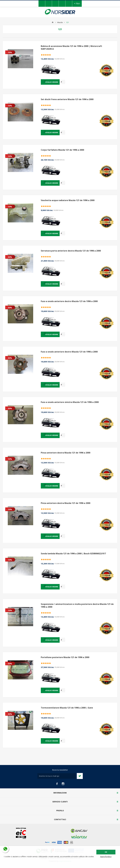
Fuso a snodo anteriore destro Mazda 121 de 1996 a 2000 (69, 301)
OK (106, 852)
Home (53, 22)
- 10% (9, 52)
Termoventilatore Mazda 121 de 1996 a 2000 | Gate (67, 708)
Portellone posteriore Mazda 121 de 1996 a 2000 (65, 657)
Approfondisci (106, 857)
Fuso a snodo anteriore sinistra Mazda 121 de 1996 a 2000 (70, 402)
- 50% (9, 664)
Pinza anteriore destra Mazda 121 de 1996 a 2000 (66, 453)
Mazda (60, 22)
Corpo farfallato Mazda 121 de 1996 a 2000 (62, 150)
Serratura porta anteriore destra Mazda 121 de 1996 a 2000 (71, 251)
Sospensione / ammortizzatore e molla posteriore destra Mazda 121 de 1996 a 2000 (77, 605)
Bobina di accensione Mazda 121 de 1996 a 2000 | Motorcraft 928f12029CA (71, 48)
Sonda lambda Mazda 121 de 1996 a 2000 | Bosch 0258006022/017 (73, 554)
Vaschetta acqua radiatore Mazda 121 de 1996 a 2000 (68, 200)
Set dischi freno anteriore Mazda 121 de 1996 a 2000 (67, 99)
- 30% (9, 257)
